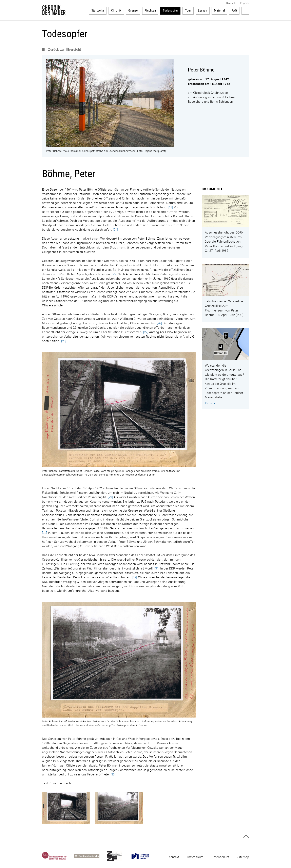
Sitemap (243, 857)
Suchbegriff (245, 11)
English (245, 3)
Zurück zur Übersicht (64, 49)
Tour (188, 11)
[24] (115, 230)
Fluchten (150, 11)
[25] (114, 274)
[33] (113, 774)
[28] (64, 341)
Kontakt (174, 857)
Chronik (116, 11)
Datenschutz (220, 857)
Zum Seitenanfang (246, 836)
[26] (159, 323)
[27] (146, 332)
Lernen (203, 11)
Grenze (133, 11)
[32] (134, 577)
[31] (157, 568)
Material (219, 11)
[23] (170, 207)
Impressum (195, 857)
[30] (45, 533)
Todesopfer (171, 11)
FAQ (234, 11)
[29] (110, 497)
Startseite (98, 11)
